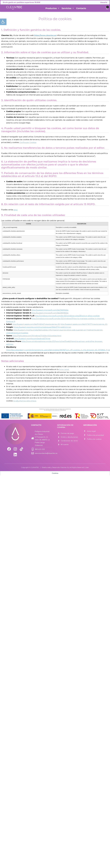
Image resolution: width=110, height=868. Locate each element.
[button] (3, 22)
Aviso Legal (64, 369)
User (87, 467)
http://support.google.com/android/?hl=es (32, 338)
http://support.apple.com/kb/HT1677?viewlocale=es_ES (84, 324)
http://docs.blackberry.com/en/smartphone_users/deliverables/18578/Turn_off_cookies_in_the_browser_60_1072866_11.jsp (58, 350)
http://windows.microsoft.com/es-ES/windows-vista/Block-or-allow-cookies (67, 316)
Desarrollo (56, 467)
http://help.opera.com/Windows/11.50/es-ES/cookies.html (37, 336)
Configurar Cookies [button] (28, 142)
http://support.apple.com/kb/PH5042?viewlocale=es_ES (36, 324)
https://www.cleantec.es (45, 35)
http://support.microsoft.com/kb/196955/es (50, 310)
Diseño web (46, 467)
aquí (15, 210)
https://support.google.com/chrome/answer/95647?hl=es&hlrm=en (42, 327)
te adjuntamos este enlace (25, 401)
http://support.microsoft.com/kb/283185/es (50, 313)
